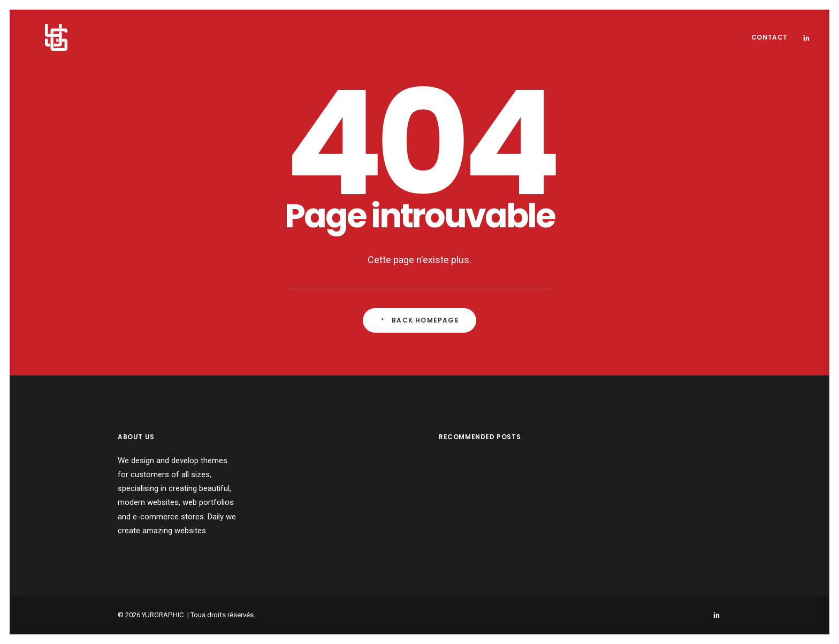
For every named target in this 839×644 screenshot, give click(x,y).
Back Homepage (419, 320)
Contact (769, 37)
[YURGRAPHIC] (39, 37)
